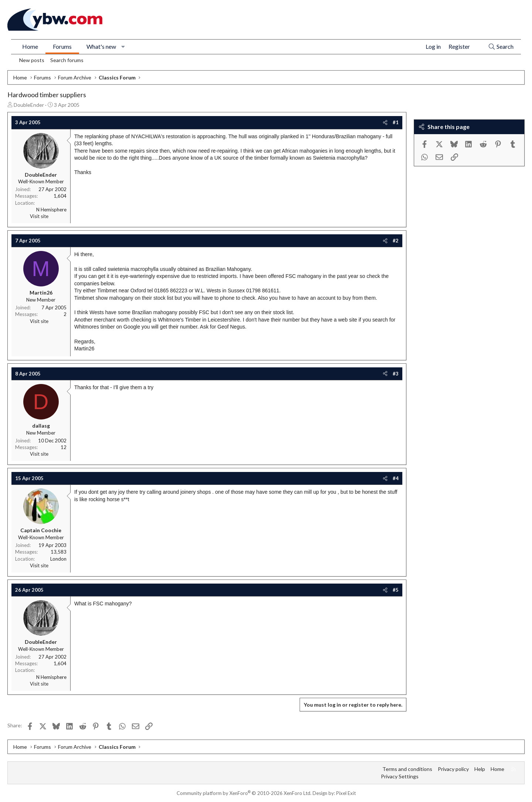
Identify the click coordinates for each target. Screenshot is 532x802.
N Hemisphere (51, 210)
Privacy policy (453, 769)
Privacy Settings (400, 776)
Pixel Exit (346, 793)
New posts (32, 60)
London (58, 559)
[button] (123, 47)
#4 (396, 478)
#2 (396, 241)
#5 (396, 590)
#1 (396, 122)
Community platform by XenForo (244, 793)
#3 (396, 374)
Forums (62, 46)
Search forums (67, 60)
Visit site (39, 216)
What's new (101, 46)
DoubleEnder (29, 105)
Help (480, 769)
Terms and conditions (407, 769)
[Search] (501, 47)
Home (30, 46)
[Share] (385, 122)
